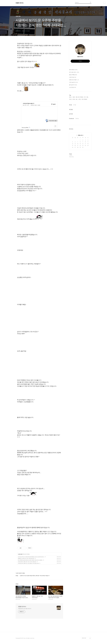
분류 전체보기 (73, 70)
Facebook (71, 119)
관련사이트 (84, 638)
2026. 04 (80, 135)
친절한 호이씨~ (20, 3)
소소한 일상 (73, 87)
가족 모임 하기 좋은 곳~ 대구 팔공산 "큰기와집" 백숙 (28, 563)
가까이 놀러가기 (73, 82)
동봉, (77, 99)
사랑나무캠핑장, (84, 99)
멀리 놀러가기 (73, 85)
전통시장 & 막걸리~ (74, 80)
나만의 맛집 (20, 554)
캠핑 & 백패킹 (73, 75)
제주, (85, 97)
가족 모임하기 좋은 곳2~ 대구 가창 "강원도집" (27, 562)
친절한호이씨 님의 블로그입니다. (25, 609)
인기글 (75, 105)
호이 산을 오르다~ (74, 72)
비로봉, (74, 99)
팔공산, (70, 97)
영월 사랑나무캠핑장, (80, 97)
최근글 (70, 105)
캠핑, (87, 97)
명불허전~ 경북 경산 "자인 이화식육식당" (26, 558)
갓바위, (70, 99)
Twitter (77, 119)
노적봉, (79, 99)
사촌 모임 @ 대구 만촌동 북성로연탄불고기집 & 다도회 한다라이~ (31, 557)
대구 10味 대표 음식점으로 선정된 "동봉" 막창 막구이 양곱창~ (30, 560)
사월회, (74, 97)
